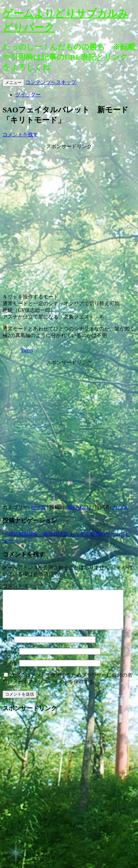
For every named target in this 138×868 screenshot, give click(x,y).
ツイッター (28, 95)
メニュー (13, 83)
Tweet (27, 350)
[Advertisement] (68, 218)
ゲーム (38, 507)
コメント (16, 586)
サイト (10, 671)
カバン (120, 507)
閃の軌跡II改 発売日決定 (35, 534)
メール (10, 659)
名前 (8, 647)
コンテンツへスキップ (51, 82)
